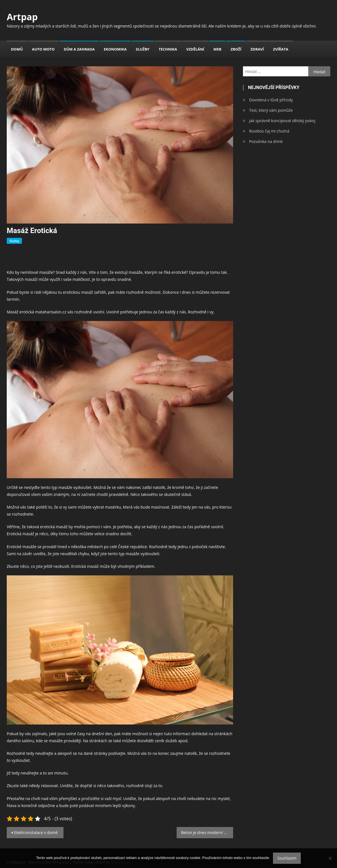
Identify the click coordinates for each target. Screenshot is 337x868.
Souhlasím (287, 858)
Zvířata (281, 49)
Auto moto (43, 49)
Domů (17, 49)
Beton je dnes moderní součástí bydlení (207, 832)
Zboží (236, 49)
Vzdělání (195, 49)
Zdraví (257, 49)
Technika (168, 49)
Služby (143, 49)
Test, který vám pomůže (271, 110)
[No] (330, 858)
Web (218, 49)
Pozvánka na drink (266, 141)
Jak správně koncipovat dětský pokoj (282, 121)
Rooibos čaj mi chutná (269, 131)
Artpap (22, 17)
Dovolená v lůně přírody (271, 100)
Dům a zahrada (79, 49)
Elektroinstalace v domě (36, 832)
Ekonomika (115, 49)
